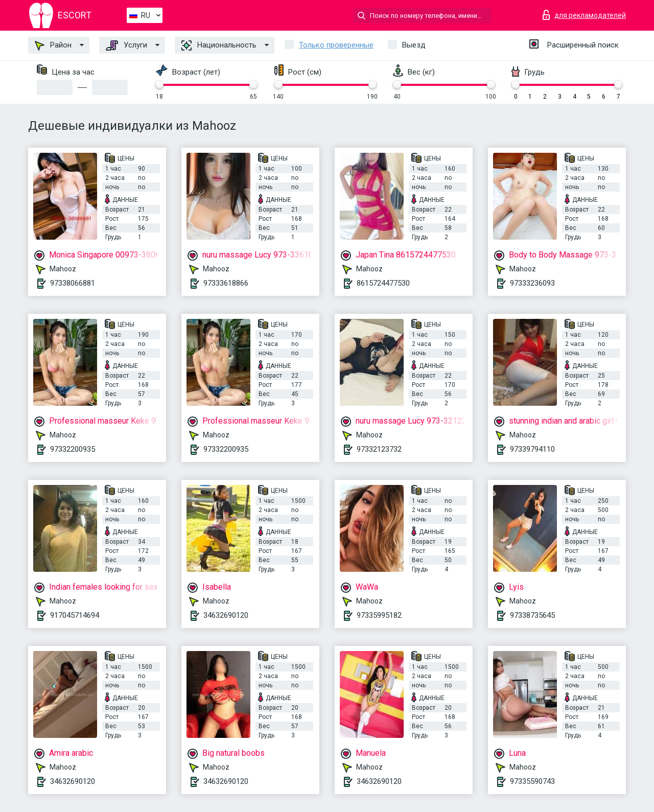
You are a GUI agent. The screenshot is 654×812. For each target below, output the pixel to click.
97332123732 (379, 449)
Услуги (126, 45)
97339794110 (532, 449)
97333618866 (226, 283)
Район (53, 45)
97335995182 (379, 615)
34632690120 (226, 615)
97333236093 (532, 283)
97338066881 (73, 283)
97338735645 (532, 615)
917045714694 (75, 615)
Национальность (219, 45)
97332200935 (73, 449)
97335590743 (532, 781)
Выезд (414, 45)
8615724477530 (383, 283)
